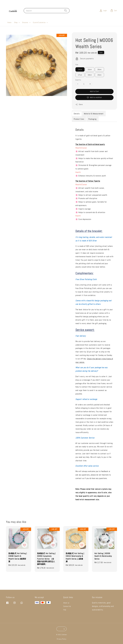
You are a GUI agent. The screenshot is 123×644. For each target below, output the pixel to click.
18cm (90, 75)
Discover (25, 22)
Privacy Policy (62, 639)
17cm (80, 75)
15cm (90, 69)
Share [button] (79, 104)
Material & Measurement (94, 114)
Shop (16, 22)
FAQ (65, 610)
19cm (99, 75)
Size (77, 65)
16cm (99, 69)
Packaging (92, 119)
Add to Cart (94, 91)
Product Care (79, 119)
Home (9, 22)
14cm (80, 69)
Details (77, 114)
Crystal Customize (39, 22)
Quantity (78, 80)
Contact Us (67, 606)
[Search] (66, 11)
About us (66, 603)
